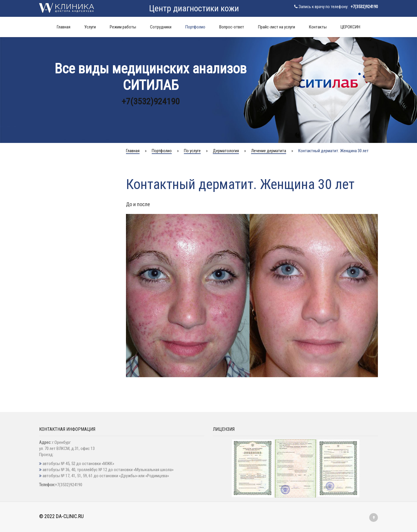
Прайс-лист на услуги (277, 27)
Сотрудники (161, 27)
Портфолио (195, 27)
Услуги (90, 27)
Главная (64, 27)
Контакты (318, 27)
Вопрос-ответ (232, 27)
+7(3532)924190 (364, 7)
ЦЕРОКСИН (350, 27)
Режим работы (123, 27)
